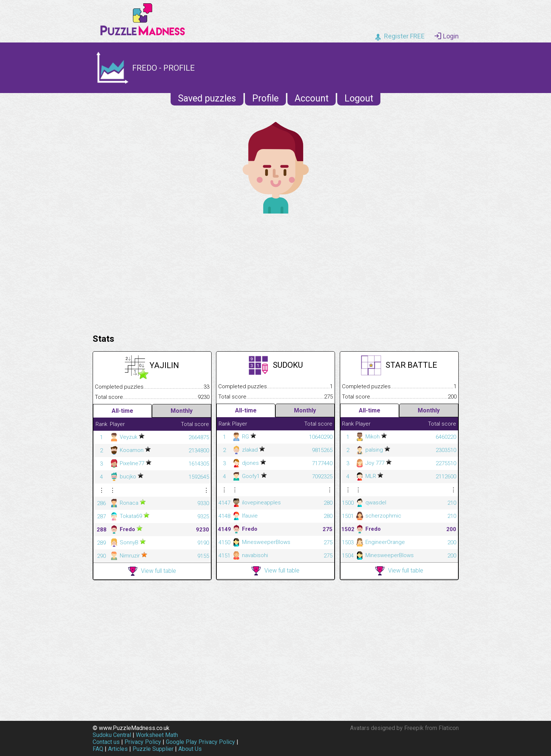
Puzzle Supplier (153, 749)
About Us (190, 749)
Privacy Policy (143, 742)
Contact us (106, 742)
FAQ (98, 749)
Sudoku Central (112, 735)
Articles (118, 749)
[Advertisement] (276, 272)
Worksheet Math (157, 735)
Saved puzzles (207, 98)
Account (312, 98)
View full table (152, 571)
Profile (265, 98)
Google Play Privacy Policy (200, 742)
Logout (359, 98)
